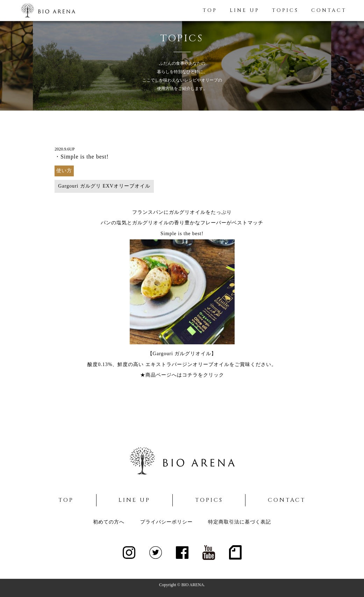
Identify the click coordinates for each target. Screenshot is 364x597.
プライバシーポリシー (166, 522)
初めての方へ (109, 522)
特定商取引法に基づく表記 (240, 522)
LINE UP (245, 10)
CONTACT (329, 10)
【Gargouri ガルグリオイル (180, 354)
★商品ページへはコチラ (169, 375)
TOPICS (285, 10)
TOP (210, 10)
